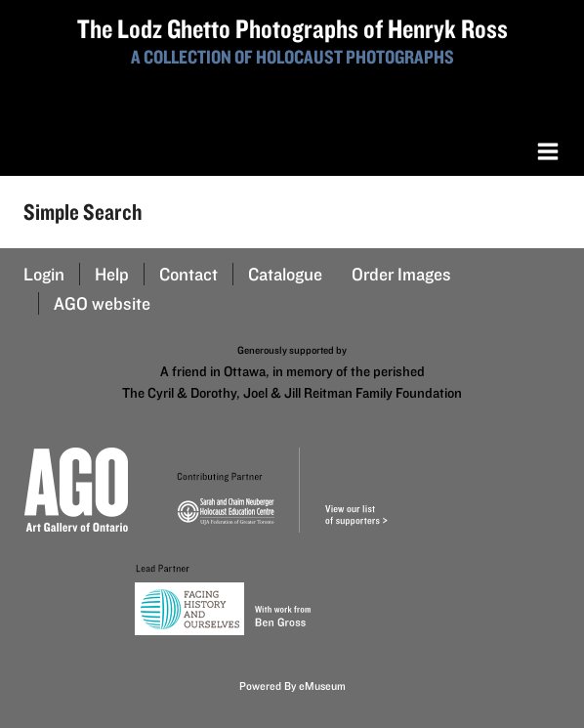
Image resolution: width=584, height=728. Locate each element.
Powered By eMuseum (292, 685)
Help (112, 274)
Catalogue (285, 274)
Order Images (401, 274)
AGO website (102, 303)
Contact (188, 274)
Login (44, 274)
